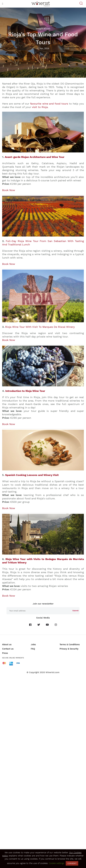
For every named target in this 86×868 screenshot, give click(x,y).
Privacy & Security (69, 649)
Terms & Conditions (70, 644)
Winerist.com (52, 672)
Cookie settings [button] (57, 863)
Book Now (9, 190)
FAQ (33, 649)
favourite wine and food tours (49, 104)
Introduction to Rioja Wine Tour (25, 391)
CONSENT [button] (72, 863)
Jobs (33, 644)
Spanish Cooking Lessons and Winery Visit (32, 475)
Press (5, 653)
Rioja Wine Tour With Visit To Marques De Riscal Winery (40, 327)
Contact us (8, 649)
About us (7, 644)
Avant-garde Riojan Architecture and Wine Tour (35, 157)
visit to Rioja (40, 107)
